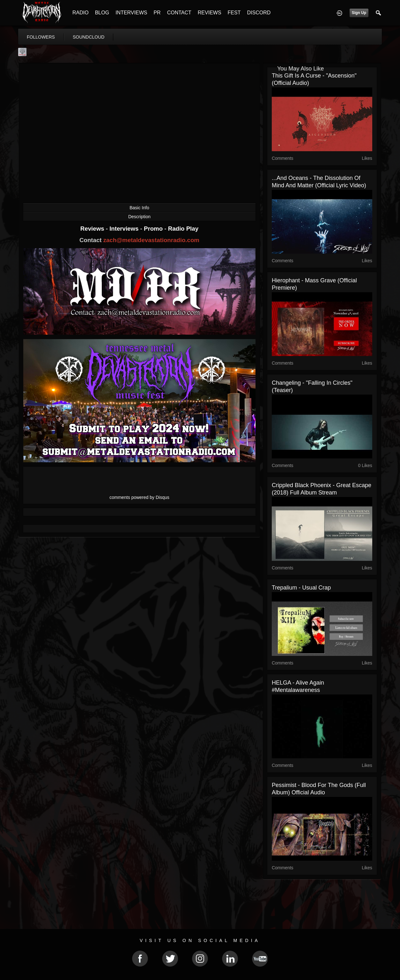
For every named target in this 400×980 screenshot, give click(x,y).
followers (41, 37)
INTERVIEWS (131, 13)
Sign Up (359, 13)
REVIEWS (210, 13)
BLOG (102, 13)
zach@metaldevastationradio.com (151, 240)
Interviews (125, 229)
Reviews (93, 229)
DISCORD (259, 13)
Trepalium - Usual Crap (301, 588)
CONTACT (179, 13)
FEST (234, 13)
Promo (154, 229)
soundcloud (89, 37)
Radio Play (183, 229)
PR (157, 13)
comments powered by (139, 497)
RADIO (81, 13)
